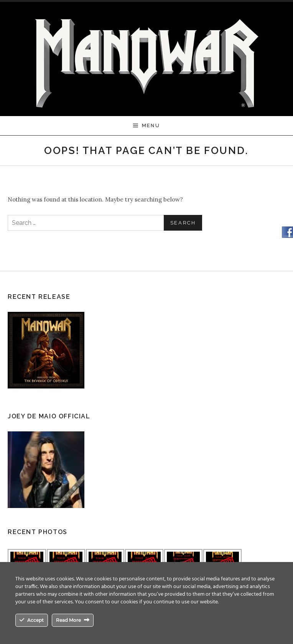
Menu (151, 125)
